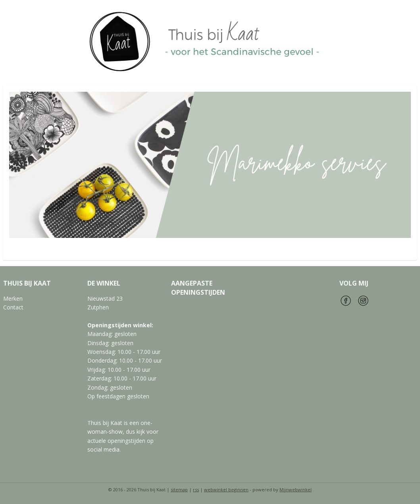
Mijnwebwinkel (296, 490)
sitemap (179, 490)
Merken (13, 298)
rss (196, 490)
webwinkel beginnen (226, 490)
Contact (13, 307)
